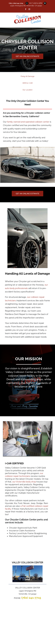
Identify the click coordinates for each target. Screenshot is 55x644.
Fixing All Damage (27, 76)
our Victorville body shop (24, 482)
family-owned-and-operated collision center (28, 122)
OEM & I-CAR (28, 83)
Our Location (28, 90)
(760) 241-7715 (18, 3)
